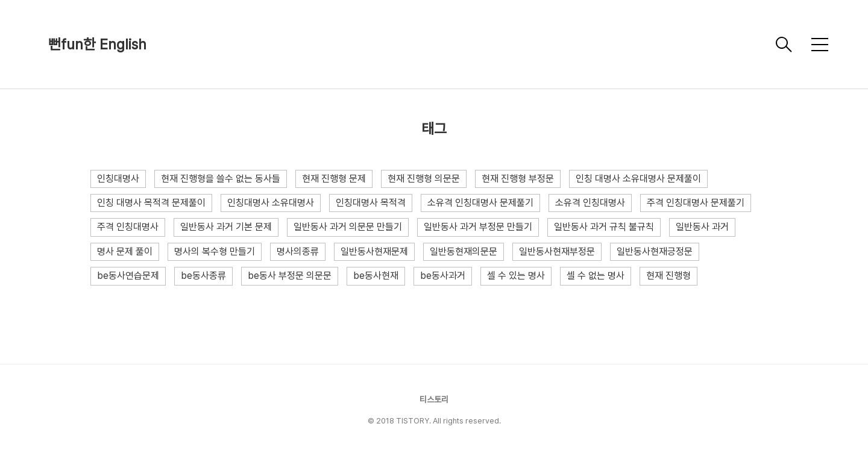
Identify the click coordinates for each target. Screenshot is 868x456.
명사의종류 (298, 251)
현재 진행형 (668, 276)
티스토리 (434, 399)
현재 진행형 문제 (334, 179)
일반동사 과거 (702, 227)
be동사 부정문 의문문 (290, 276)
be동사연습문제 (128, 276)
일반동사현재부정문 (557, 251)
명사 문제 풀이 (125, 251)
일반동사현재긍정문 (655, 251)
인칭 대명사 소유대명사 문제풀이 (638, 179)
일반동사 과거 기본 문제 (226, 227)
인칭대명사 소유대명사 (271, 203)
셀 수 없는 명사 (596, 276)
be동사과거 (443, 276)
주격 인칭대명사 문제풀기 (696, 203)
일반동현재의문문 (464, 251)
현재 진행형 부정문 (518, 179)
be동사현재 (376, 276)
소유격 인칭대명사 (590, 203)
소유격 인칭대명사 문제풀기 (480, 203)
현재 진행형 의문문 (424, 179)
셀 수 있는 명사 (516, 276)
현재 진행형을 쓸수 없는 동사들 (221, 179)
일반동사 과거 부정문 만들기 (478, 227)
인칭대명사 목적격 (371, 203)
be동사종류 (203, 276)
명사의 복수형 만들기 (215, 251)
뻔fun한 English (97, 44)
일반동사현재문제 (374, 251)
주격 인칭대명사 (128, 227)
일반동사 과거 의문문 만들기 (348, 227)
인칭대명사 (118, 179)
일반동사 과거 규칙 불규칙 (604, 227)
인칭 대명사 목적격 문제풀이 (151, 203)
